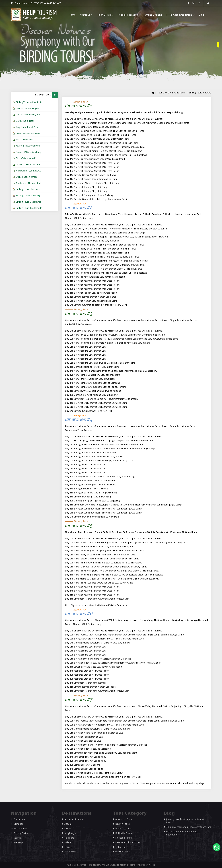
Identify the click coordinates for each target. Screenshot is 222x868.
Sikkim (68, 842)
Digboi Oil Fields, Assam (28, 164)
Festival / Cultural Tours (128, 842)
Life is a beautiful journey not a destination (182, 833)
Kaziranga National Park (28, 146)
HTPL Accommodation (181, 15)
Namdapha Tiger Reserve (28, 171)
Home (72, 15)
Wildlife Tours (123, 852)
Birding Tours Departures (28, 202)
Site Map (18, 842)
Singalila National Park (27, 127)
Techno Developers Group (143, 865)
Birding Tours (179, 93)
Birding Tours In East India (29, 102)
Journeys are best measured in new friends (185, 821)
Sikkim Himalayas (24, 139)
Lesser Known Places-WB (29, 133)
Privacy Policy (21, 833)
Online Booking (154, 15)
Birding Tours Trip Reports (29, 208)
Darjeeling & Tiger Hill (27, 121)
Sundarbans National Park (29, 183)
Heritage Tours (124, 838)
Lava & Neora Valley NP (28, 114)
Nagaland (69, 838)
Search (17, 838)
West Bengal (71, 852)
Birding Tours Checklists (28, 189)
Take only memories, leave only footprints (189, 827)
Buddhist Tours (123, 828)
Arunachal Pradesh (74, 819)
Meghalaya (70, 833)
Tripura (68, 847)
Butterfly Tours (124, 833)
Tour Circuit (105, 15)
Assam (68, 824)
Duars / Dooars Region (27, 108)
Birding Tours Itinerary (28, 195)
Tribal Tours (122, 847)
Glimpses (18, 824)
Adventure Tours (124, 819)
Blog (201, 15)
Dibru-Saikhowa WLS (26, 158)
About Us (86, 15)
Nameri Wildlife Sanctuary (29, 152)
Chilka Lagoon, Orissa (27, 177)
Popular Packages (129, 15)
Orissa (68, 828)
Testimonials (20, 828)
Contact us (19, 819)
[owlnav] (218, 45)
